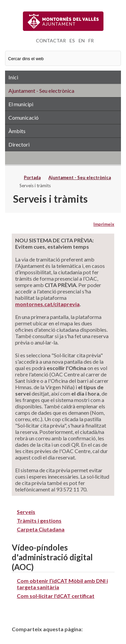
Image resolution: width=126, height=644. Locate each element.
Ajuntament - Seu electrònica (41, 91)
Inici (13, 77)
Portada (32, 177)
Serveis (26, 512)
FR (91, 41)
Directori (19, 144)
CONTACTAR (51, 41)
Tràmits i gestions (39, 520)
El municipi (21, 104)
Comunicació (24, 117)
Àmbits (17, 131)
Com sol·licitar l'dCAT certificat (56, 596)
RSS (63, 158)
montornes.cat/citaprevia (47, 304)
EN (82, 41)
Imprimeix (104, 224)
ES (72, 41)
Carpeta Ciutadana (41, 529)
